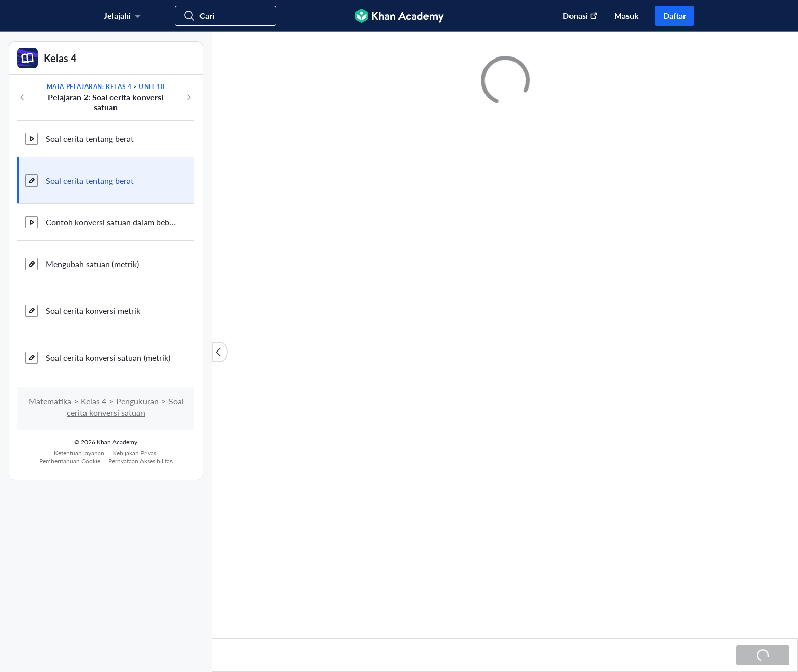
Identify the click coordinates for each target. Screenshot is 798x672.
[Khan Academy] (399, 16)
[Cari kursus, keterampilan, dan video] (225, 16)
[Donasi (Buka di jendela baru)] (575, 16)
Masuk (626, 16)
